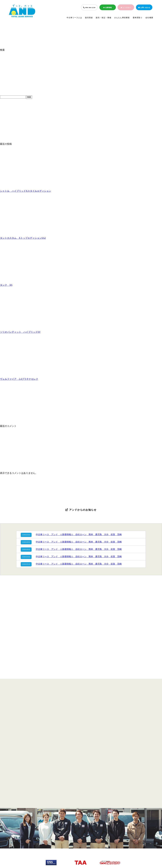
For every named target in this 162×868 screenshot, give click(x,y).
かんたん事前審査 (122, 18)
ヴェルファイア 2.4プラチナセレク (19, 379)
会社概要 (149, 18)
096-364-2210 (89, 8)
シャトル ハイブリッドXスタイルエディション (26, 191)
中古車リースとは (74, 18)
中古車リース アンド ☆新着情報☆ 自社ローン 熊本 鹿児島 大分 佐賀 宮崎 (79, 534)
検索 (2, 50)
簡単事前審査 (80, 844)
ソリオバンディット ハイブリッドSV (20, 332)
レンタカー (126, 8)
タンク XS (6, 285)
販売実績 (89, 18)
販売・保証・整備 (104, 18)
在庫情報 (108, 8)
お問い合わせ (144, 8)
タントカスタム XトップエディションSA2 (23, 238)
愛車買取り (138, 18)
